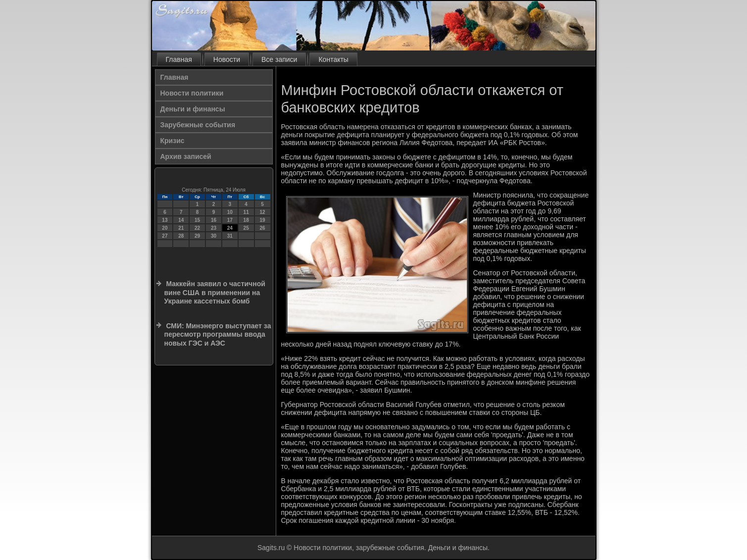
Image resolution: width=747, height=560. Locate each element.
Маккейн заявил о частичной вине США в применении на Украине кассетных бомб (215, 292)
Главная (179, 59)
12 (262, 212)
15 (197, 220)
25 (246, 228)
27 (165, 236)
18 (246, 220)
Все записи (279, 59)
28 (181, 236)
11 (246, 212)
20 (165, 228)
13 (165, 220)
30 (214, 236)
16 (214, 220)
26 (262, 228)
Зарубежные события (198, 125)
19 (262, 220)
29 (197, 236)
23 (214, 228)
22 (197, 228)
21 (181, 228)
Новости (227, 59)
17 (230, 220)
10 (230, 212)
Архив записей (186, 156)
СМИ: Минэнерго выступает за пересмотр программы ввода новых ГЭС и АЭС (218, 334)
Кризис (173, 141)
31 (230, 236)
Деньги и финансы (193, 109)
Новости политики (192, 93)
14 (181, 220)
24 (230, 228)
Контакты (333, 59)
